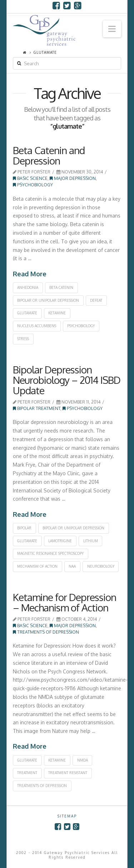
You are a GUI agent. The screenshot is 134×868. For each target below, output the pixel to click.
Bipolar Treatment (37, 408)
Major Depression (73, 178)
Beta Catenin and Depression (49, 155)
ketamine (57, 313)
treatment (27, 773)
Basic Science (30, 178)
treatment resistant (68, 773)
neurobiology (101, 566)
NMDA (83, 760)
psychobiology (81, 326)
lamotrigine (60, 541)
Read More (30, 274)
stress (23, 339)
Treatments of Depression (46, 632)
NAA (72, 566)
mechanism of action (37, 566)
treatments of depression (42, 786)
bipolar (24, 528)
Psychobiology (33, 185)
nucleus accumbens (37, 326)
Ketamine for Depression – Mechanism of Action (64, 602)
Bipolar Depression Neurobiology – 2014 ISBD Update (67, 380)
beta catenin (61, 287)
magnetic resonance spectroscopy (50, 553)
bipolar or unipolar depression (48, 300)
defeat (96, 300)
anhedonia (28, 287)
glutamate (27, 313)
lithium (91, 541)
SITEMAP (67, 816)
